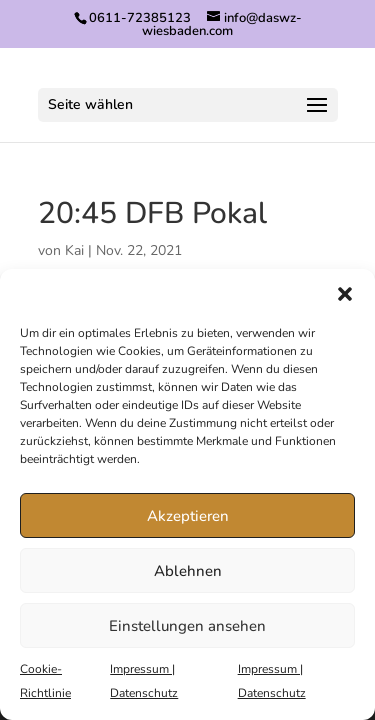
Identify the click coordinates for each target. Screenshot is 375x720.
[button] (345, 294)
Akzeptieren (188, 516)
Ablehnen (188, 571)
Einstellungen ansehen (187, 626)
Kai (74, 250)
